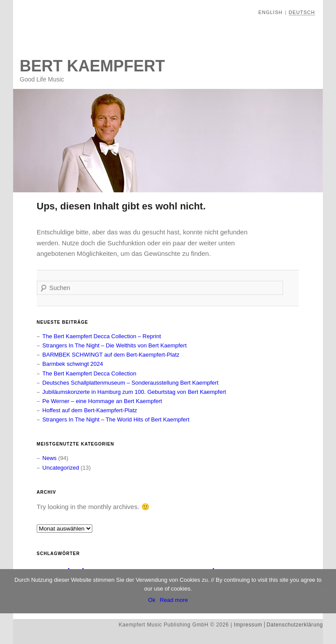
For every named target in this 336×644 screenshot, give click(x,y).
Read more (174, 600)
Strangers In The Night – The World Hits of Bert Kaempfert (116, 419)
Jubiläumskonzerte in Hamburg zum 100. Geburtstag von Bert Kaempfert (134, 392)
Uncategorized (61, 468)
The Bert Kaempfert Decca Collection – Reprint (102, 336)
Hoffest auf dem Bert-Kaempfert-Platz (90, 410)
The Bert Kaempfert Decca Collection (89, 373)
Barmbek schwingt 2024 (73, 364)
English (270, 12)
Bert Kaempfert (92, 66)
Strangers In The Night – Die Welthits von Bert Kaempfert (115, 345)
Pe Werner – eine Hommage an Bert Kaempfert (102, 401)
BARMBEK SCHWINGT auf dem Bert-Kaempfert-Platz (111, 355)
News (50, 458)
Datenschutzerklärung (295, 625)
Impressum (248, 625)
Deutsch (302, 12)
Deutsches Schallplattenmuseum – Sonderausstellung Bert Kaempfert (131, 383)
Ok (152, 600)
